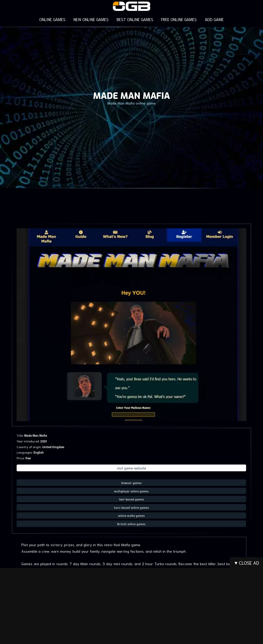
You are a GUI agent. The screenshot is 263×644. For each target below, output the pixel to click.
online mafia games (131, 515)
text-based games (131, 499)
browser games (131, 483)
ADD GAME (213, 19)
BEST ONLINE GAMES (135, 19)
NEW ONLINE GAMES (91, 19)
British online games (131, 523)
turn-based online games (131, 507)
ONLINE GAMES (53, 19)
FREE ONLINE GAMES (178, 19)
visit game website (131, 468)
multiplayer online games (131, 491)
